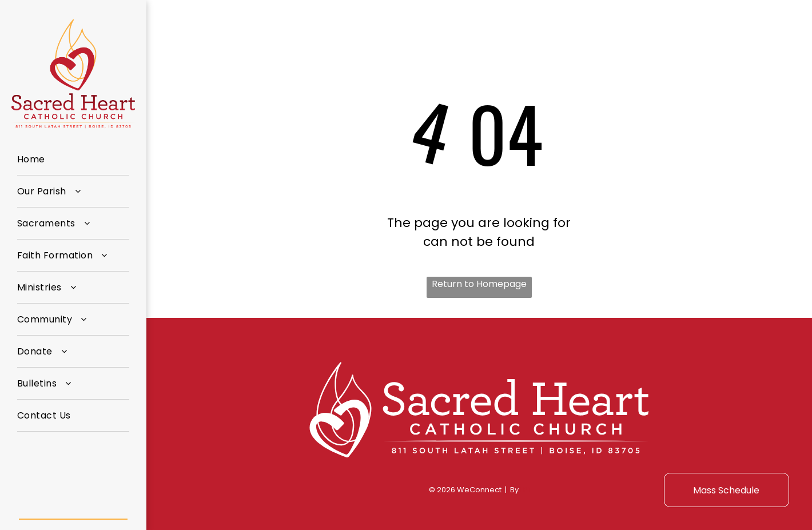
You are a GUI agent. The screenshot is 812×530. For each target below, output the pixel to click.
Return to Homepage (479, 284)
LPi (525, 490)
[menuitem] (73, 160)
